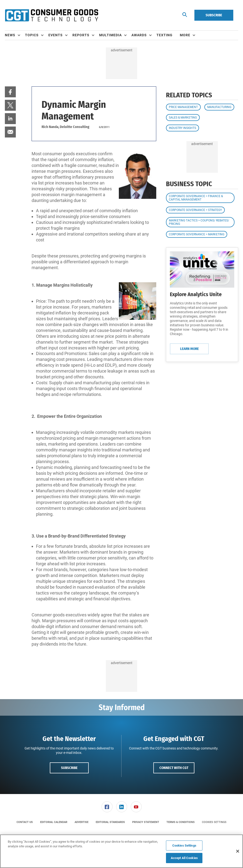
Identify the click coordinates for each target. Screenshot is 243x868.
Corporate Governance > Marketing (197, 234)
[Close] (238, 851)
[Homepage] (52, 15)
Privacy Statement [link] (146, 822)
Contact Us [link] (25, 822)
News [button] (10, 35)
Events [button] (56, 35)
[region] (121, 851)
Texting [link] (165, 35)
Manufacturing (219, 107)
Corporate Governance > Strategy (195, 210)
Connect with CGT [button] (174, 768)
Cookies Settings (214, 822)
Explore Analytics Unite (196, 294)
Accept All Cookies (184, 858)
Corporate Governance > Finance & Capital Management (196, 198)
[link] (10, 92)
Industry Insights (182, 128)
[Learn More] (202, 270)
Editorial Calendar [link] (54, 822)
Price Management (183, 107)
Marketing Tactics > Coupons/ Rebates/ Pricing (199, 222)
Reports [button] (81, 35)
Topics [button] (32, 35)
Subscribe (214, 15)
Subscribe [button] (69, 768)
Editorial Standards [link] (110, 822)
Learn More (189, 349)
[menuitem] (15, 35)
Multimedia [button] (110, 35)
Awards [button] (139, 35)
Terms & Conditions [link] (181, 822)
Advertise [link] (82, 822)
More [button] (185, 35)
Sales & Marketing (183, 118)
